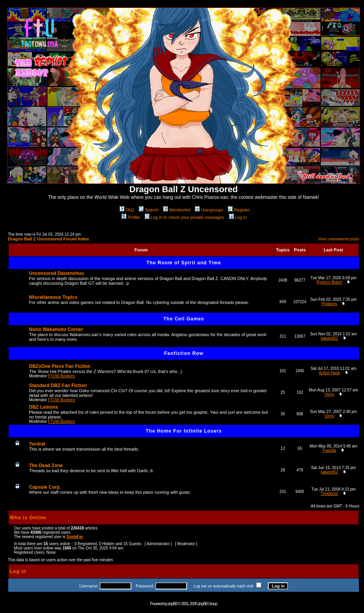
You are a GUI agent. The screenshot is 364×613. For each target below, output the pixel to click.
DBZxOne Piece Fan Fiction (60, 366)
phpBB (172, 604)
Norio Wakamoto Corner (56, 329)
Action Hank (329, 373)
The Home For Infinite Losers (184, 431)
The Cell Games (184, 319)
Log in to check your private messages (185, 217)
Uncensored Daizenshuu (56, 273)
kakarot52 (329, 338)
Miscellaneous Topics (53, 297)
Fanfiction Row (184, 353)
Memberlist (177, 210)
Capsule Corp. (45, 487)
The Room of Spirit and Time (184, 263)
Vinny (329, 394)
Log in (238, 217)
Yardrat (37, 444)
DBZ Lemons (44, 407)
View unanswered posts (339, 239)
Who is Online (28, 518)
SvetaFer (75, 537)
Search (149, 210)
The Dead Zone (46, 466)
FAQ (127, 210)
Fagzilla (329, 450)
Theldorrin (329, 494)
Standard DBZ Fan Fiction (58, 386)
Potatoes (329, 304)
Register (239, 210)
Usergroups (209, 210)
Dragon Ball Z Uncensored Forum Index (48, 239)
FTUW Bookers (61, 376)
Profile (131, 217)
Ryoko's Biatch (329, 282)
